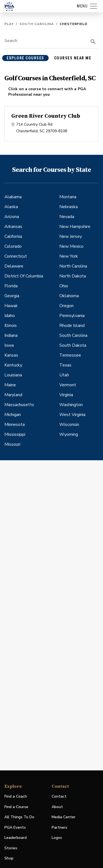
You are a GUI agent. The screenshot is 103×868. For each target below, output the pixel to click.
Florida (11, 286)
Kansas (11, 355)
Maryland (13, 395)
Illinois (11, 326)
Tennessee (70, 355)
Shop (9, 859)
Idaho (10, 316)
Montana (68, 197)
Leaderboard (16, 838)
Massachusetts (19, 405)
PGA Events (15, 827)
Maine (10, 385)
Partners (59, 827)
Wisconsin (69, 425)
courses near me (73, 58)
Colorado (13, 246)
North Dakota (73, 276)
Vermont (68, 385)
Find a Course (16, 807)
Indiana (11, 335)
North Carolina (73, 266)
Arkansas (13, 227)
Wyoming (69, 434)
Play (9, 24)
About (57, 807)
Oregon (66, 306)
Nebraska (69, 207)
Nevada (67, 217)
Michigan (13, 415)
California (13, 236)
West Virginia (72, 415)
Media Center (64, 817)
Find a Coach (16, 796)
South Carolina (37, 24)
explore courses (25, 58)
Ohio (64, 286)
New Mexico (71, 246)
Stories (11, 848)
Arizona (12, 217)
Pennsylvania (72, 316)
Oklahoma (69, 296)
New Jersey (71, 236)
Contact (59, 796)
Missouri (12, 444)
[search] (93, 42)
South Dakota (73, 345)
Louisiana (13, 375)
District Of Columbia (24, 276)
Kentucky (13, 365)
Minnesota (15, 425)
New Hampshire (75, 227)
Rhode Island (72, 326)
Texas (65, 365)
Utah (64, 375)
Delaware (14, 266)
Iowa (9, 345)
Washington (71, 405)
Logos (57, 838)
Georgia (12, 296)
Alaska (11, 207)
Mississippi (15, 434)
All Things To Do (19, 817)
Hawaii (11, 306)
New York (69, 256)
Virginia (66, 395)
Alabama (13, 197)
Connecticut (16, 256)
